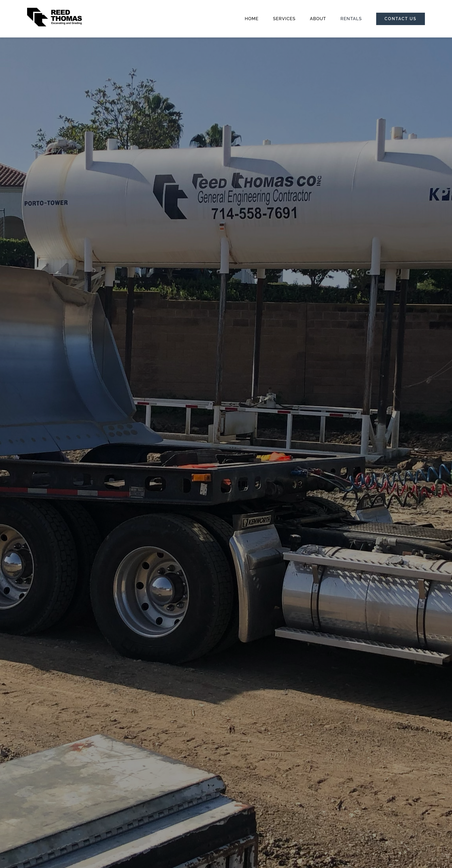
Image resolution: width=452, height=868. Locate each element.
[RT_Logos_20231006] (54, 10)
